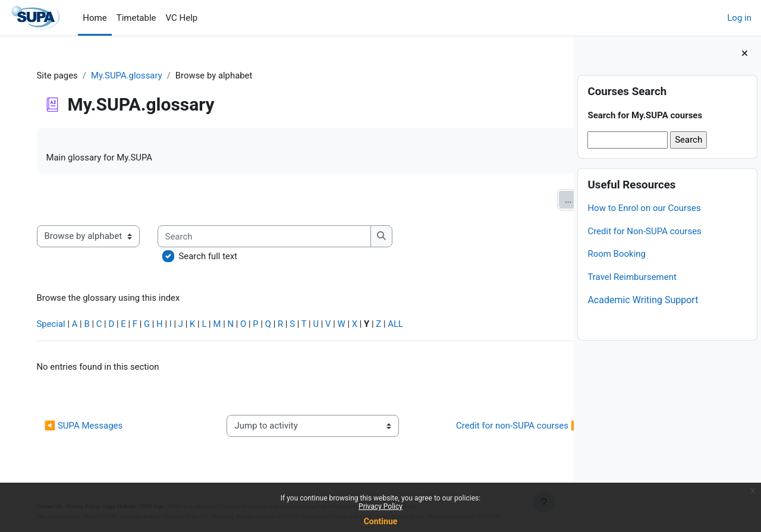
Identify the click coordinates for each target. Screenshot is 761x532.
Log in (739, 18)
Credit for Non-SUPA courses (644, 231)
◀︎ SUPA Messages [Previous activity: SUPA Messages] (89, 427)
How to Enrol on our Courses (644, 208)
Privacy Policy (380, 506)
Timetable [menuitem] (136, 18)
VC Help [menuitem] (182, 18)
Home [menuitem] (95, 18)
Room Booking (617, 254)
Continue (381, 521)
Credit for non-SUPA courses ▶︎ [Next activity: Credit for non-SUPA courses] (480, 427)
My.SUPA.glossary (133, 75)
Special (57, 325)
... (538, 199)
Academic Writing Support (643, 300)
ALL (404, 325)
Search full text (214, 257)
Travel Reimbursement (632, 277)
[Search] (270, 237)
